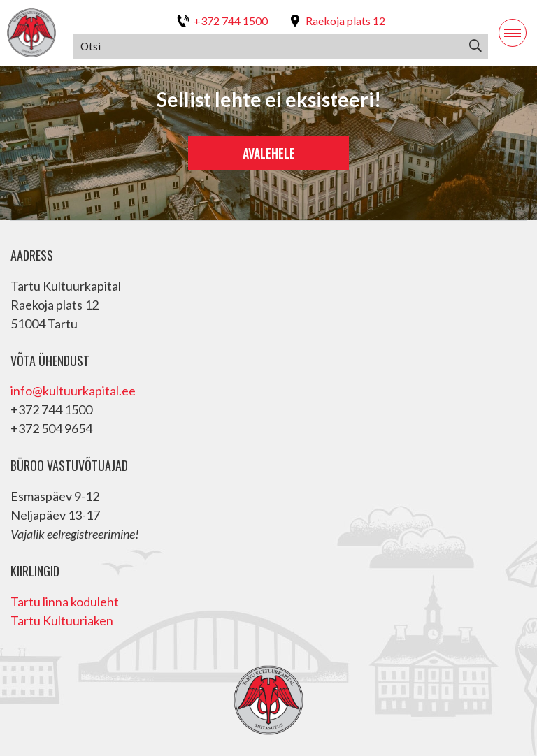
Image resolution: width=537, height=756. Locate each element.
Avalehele (269, 153)
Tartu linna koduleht (65, 602)
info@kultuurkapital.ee (73, 391)
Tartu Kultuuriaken (62, 620)
